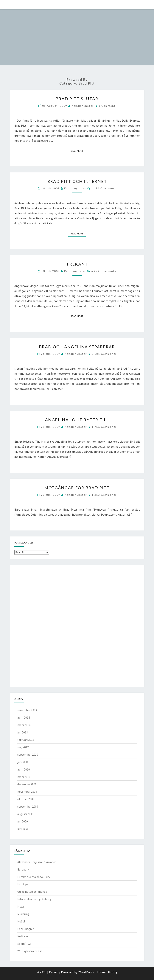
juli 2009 (23, 821)
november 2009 (27, 792)
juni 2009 (23, 829)
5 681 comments (104, 354)
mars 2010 (24, 777)
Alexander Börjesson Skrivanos (37, 862)
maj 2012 (23, 747)
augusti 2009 (25, 814)
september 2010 (28, 755)
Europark (23, 869)
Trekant (77, 264)
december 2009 (27, 784)
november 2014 (27, 710)
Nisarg (113, 972)
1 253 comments (104, 495)
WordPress (86, 972)
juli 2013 (23, 732)
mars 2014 (24, 725)
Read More (78, 151)
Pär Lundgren (26, 929)
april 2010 (24, 769)
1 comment (107, 106)
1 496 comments (104, 188)
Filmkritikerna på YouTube (34, 877)
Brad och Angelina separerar (77, 347)
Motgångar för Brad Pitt (77, 488)
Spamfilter (24, 944)
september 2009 (28, 806)
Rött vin (23, 936)
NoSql (21, 921)
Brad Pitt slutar (77, 99)
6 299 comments (104, 271)
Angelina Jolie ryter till (77, 420)
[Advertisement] (29, 625)
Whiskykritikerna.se (30, 951)
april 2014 (24, 717)
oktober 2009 (26, 799)
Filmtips (23, 884)
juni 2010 (23, 762)
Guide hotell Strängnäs (32, 892)
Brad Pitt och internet (77, 181)
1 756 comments (104, 427)
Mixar (21, 906)
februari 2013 (26, 740)
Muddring (23, 914)
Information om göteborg (34, 899)
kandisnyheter (83, 106)
